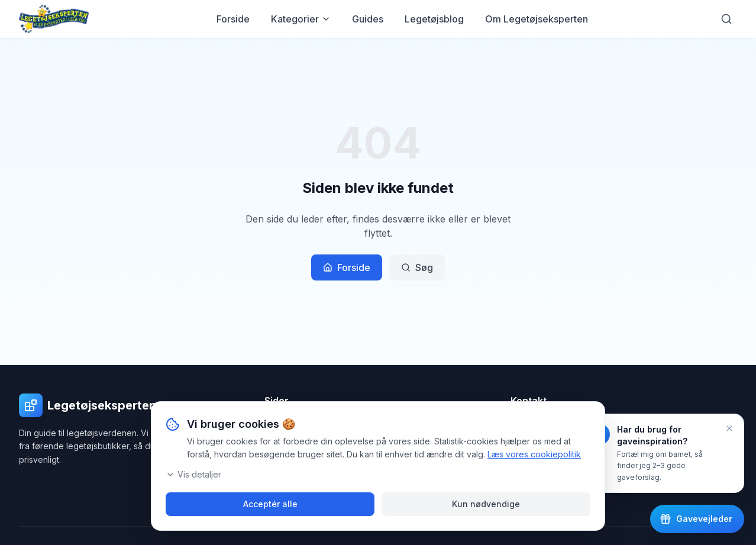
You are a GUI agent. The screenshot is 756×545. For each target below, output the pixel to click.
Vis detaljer (193, 474)
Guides (368, 19)
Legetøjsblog (434, 19)
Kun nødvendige (486, 504)
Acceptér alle (270, 504)
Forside (233, 19)
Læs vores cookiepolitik (534, 454)
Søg (417, 267)
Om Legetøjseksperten (537, 19)
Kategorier (301, 19)
